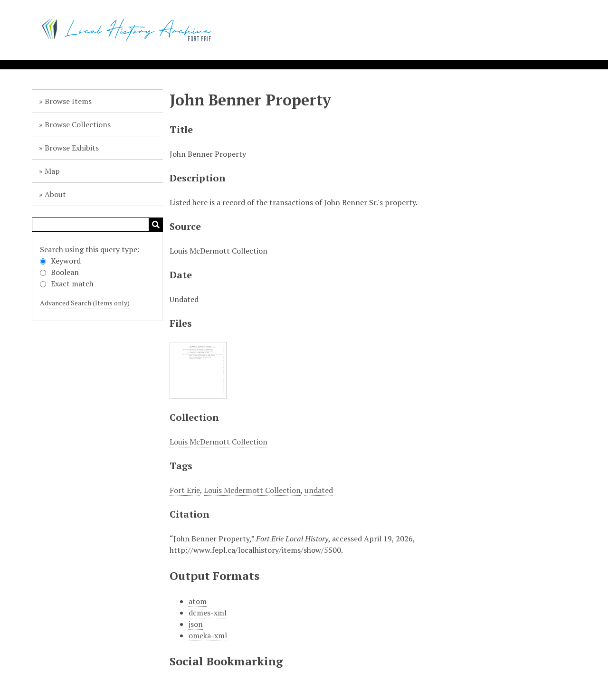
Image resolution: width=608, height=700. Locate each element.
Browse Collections (78, 124)
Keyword (60, 261)
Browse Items (68, 101)
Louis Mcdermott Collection (252, 490)
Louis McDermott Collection (218, 442)
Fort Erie (185, 490)
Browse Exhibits (72, 148)
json (196, 624)
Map (52, 171)
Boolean (59, 272)
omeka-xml (208, 635)
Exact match (67, 284)
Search (156, 225)
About (55, 194)
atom (198, 601)
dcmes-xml (208, 613)
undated (319, 490)
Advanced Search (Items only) (85, 303)
